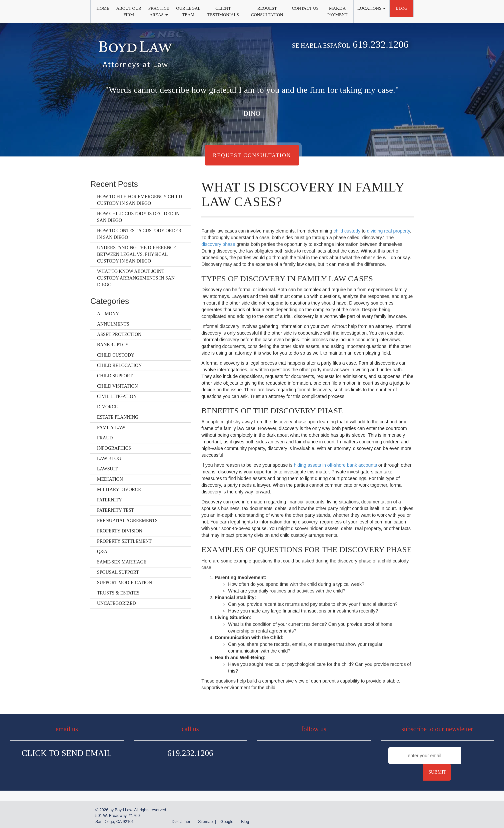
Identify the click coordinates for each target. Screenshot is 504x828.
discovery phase (218, 244)
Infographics (114, 448)
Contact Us (305, 8)
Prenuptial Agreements (127, 521)
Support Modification (124, 583)
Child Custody (116, 355)
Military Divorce (119, 490)
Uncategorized (116, 603)
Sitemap (205, 822)
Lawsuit (107, 469)
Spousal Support (118, 572)
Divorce (107, 407)
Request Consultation (267, 11)
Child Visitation (117, 386)
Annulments (113, 324)
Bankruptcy (113, 345)
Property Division (120, 531)
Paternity (109, 500)
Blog (401, 8)
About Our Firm (129, 11)
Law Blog (109, 459)
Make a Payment (337, 11)
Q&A (102, 552)
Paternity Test (115, 510)
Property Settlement (124, 541)
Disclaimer (181, 822)
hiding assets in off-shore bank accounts (335, 465)
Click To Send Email (67, 753)
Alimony (108, 314)
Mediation (110, 479)
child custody (347, 231)
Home (103, 8)
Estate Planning (118, 417)
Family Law (111, 428)
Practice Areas (159, 11)
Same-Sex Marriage (122, 562)
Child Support (115, 376)
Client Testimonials (223, 11)
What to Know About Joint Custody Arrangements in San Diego (136, 278)
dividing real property (388, 231)
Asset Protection (119, 334)
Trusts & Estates (118, 593)
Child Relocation (119, 365)
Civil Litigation (117, 396)
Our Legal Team (188, 11)
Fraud (105, 438)
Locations (371, 8)
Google (227, 822)
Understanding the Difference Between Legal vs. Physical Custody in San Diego (136, 254)
